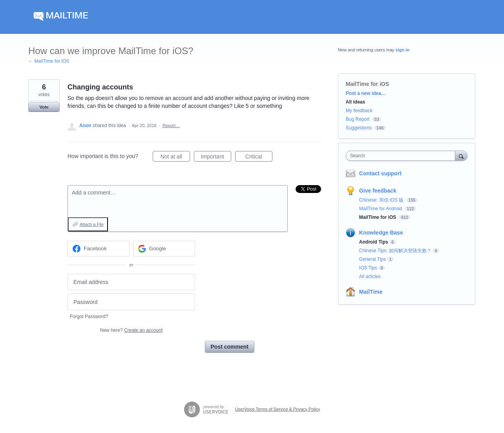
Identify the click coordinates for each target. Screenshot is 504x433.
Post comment (230, 347)
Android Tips (374, 242)
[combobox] (403, 156)
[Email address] (131, 282)
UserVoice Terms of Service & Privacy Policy (278, 409)
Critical (259, 158)
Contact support (380, 173)
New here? (131, 330)
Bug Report (358, 119)
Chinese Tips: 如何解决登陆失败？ (395, 251)
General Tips (373, 259)
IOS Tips (368, 268)
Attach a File (92, 224)
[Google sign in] (164, 249)
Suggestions (359, 128)
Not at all (175, 158)
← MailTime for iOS (49, 61)
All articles (370, 277)
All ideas (355, 102)
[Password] (131, 302)
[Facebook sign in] (99, 249)
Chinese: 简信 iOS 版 (382, 200)
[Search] (461, 156)
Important (216, 158)
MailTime (371, 292)
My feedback (359, 111)
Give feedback (378, 191)
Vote (44, 107)
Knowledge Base (381, 233)
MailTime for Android (381, 209)
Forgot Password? (89, 317)
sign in (403, 50)
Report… (171, 126)
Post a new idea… (366, 93)
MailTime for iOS (367, 84)
